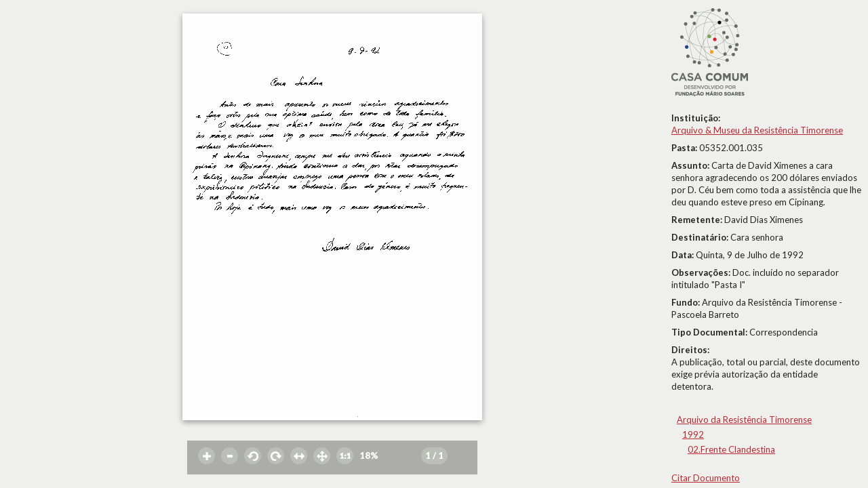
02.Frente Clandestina (731, 449)
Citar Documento (706, 478)
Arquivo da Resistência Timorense (744, 420)
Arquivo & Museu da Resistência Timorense (757, 130)
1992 (693, 434)
